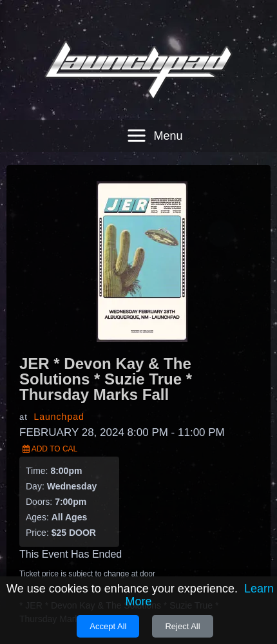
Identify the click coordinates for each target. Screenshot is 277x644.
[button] (152, 113)
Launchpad (59, 393)
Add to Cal (50, 426)
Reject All (182, 626)
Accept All (108, 626)
